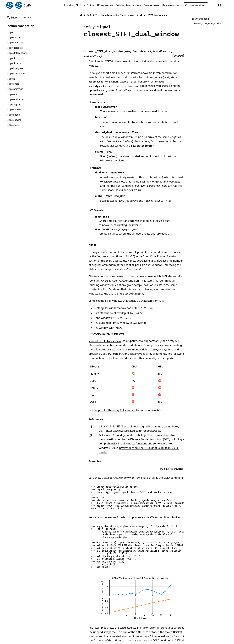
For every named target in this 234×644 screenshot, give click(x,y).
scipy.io (11, 79)
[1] (113, 255)
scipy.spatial (14, 115)
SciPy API (76, 15)
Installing (70, 5)
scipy (10, 32)
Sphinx (27, 639)
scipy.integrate (15, 68)
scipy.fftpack (14, 63)
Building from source (128, 5)
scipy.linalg (13, 84)
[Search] (20, 18)
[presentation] (141, 259)
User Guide (87, 5)
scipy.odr (12, 94)
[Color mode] (213, 5)
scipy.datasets (15, 48)
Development (152, 5)
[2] (145, 271)
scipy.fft (12, 58)
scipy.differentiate (17, 53)
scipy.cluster (14, 37)
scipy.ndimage (15, 89)
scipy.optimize (15, 99)
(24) (104, 235)
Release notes (171, 5)
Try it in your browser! (171, 434)
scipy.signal (14, 104)
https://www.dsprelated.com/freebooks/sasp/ (111, 401)
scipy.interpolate (16, 74)
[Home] (66, 15)
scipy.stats (13, 125)
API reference (105, 5)
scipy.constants (16, 43)
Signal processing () (103, 15)
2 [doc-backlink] (75, 405)
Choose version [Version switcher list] (195, 5)
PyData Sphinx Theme (206, 637)
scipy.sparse (14, 109)
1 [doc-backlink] (75, 396)
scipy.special (14, 120)
